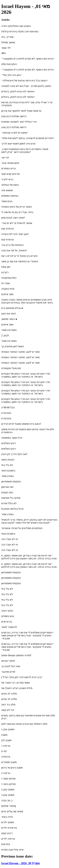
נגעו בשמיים (8, 616)
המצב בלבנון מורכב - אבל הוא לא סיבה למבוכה (26, 86)
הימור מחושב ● (9, 319)
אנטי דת (6, 283)
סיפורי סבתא (8, 661)
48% (4, 53)
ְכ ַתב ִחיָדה (7, 800)
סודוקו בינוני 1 (8, 784)
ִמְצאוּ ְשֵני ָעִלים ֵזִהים (12, 811)
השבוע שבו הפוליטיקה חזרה (16, 26)
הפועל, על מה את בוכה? (14, 250)
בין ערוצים (7, 622)
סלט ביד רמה (8, 705)
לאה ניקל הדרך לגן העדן (14, 454)
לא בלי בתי (7, 465)
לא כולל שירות (9, 503)
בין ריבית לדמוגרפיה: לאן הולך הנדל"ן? (22, 677)
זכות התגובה (8, 289)
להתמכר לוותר (9, 627)
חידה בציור (7, 817)
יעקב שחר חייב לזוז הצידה (15, 234)
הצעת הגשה (8, 460)
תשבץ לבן (6, 740)
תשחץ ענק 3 (8, 795)
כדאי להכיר (7, 179)
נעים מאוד (7, 201)
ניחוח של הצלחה (10, 185)
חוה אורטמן (7, 487)
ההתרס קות (8, 229)
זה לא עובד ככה (10, 539)
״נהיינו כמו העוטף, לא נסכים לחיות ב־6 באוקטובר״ (28, 59)
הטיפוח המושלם (10, 196)
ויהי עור (5, 158)
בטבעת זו (6, 413)
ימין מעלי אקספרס (11, 368)
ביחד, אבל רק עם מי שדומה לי (17, 212)
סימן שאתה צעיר (10, 163)
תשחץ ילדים (8, 822)
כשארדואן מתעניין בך (13, 346)
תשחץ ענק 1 (8, 729)
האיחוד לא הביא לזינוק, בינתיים (18, 91)
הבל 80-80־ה (8, 407)
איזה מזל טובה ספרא (12, 850)
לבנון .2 (5, 335)
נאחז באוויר (7, 476)
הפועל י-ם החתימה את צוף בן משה (20, 261)
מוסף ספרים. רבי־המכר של (15, 683)
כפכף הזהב (7, 611)
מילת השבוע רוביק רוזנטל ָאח (17, 688)
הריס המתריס (8, 168)
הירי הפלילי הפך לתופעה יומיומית (19, 122)
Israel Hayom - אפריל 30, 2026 (21, 863)
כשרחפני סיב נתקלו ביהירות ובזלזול (20, 31)
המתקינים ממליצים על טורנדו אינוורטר (22, 528)
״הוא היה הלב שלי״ (12, 75)
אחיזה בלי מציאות (11, 498)
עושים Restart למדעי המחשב (16, 655)
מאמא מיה (7, 190)
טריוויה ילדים (8, 839)
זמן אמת (6, 267)
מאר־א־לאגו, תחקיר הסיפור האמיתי (20, 352)
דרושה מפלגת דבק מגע (14, 116)
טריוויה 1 (6, 746)
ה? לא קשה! (8, 710)
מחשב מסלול (8, 42)
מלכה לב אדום (9, 694)
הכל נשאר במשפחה (12, 438)
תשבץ (4, 735)
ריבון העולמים (9, 443)
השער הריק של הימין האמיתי (17, 207)
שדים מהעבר (8, 672)
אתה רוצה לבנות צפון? (13, 218)
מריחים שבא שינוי (10, 174)
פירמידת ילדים (9, 828)
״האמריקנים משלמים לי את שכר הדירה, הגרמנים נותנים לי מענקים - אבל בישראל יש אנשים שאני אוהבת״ (28, 635)
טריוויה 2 (6, 773)
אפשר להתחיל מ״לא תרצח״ (17, 223)
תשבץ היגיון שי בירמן (12, 768)
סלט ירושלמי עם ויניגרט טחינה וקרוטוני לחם (24, 724)
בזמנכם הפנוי (8, 471)
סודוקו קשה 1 (8, 779)
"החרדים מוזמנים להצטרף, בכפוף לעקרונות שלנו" (28, 138)
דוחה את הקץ (9, 314)
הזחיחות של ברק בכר (12, 245)
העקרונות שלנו (9, 64)
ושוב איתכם (7, 294)
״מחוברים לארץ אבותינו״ (15, 133)
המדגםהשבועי (9, 278)
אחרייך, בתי (7, 37)
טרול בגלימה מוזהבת (12, 509)
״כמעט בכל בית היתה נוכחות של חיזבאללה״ (25, 81)
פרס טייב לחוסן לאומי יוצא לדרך (18, 144)
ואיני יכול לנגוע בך (11, 666)
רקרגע (5, 272)
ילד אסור (6, 48)
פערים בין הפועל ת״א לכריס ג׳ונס (19, 256)
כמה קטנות (7, 492)
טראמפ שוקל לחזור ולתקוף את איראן (21, 111)
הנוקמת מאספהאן (11, 481)
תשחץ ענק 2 (8, 790)
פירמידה (6, 757)
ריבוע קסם (7, 833)
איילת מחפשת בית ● (12, 308)
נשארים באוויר (9, 330)
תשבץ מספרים (9, 762)
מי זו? (4, 751)
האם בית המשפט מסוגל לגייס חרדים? (21, 424)
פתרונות (6, 844)
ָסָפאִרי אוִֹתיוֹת (9, 806)
